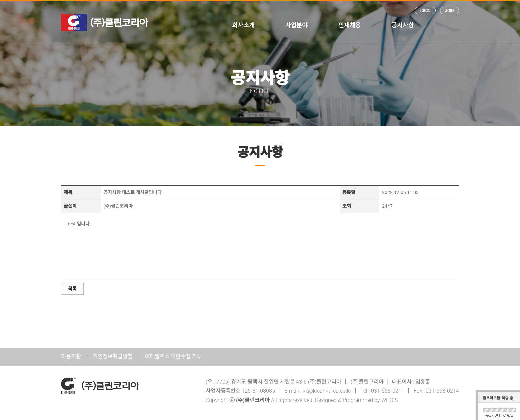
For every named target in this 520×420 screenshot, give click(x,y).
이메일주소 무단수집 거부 (173, 356)
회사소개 (243, 25)
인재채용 (350, 25)
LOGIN (425, 11)
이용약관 (71, 356)
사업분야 (296, 25)
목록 (72, 289)
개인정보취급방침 (113, 356)
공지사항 (403, 25)
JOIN (450, 11)
